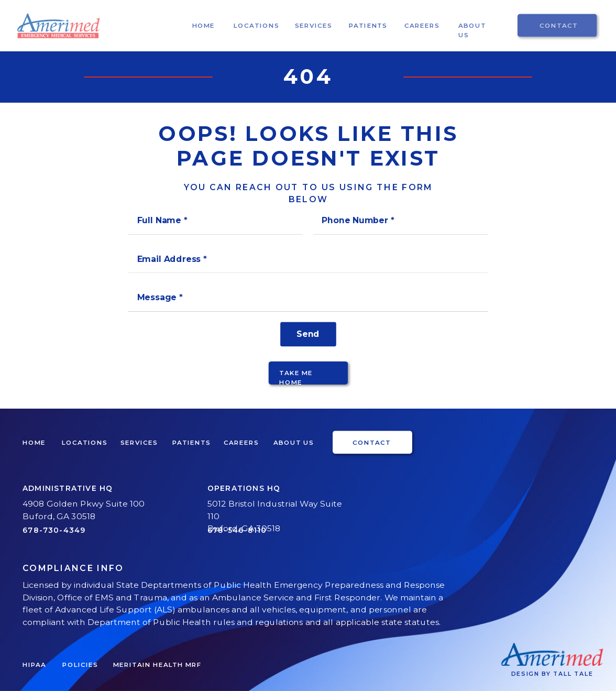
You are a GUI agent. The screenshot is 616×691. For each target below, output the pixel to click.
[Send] (308, 334)
